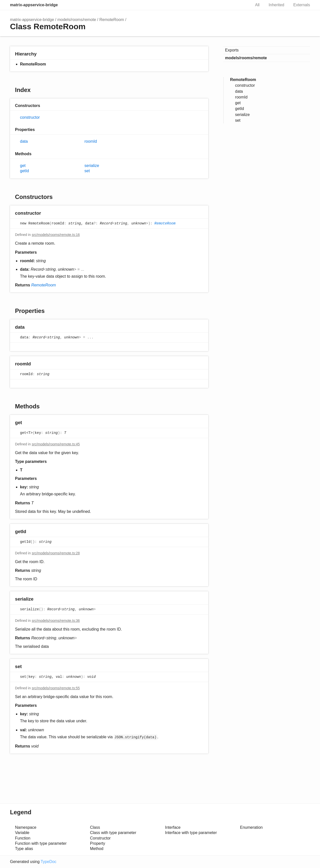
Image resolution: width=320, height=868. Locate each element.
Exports (232, 50)
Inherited (276, 5)
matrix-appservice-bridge (34, 5)
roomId (91, 141)
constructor (30, 117)
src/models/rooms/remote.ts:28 (56, 553)
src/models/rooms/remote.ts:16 (56, 235)
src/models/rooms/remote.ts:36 (56, 621)
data (24, 141)
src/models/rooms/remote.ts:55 (56, 688)
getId (24, 171)
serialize (92, 166)
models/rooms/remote (77, 20)
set (87, 171)
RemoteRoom (112, 20)
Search (242, 5)
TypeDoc (48, 862)
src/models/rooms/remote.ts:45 (56, 444)
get (23, 166)
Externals (302, 5)
